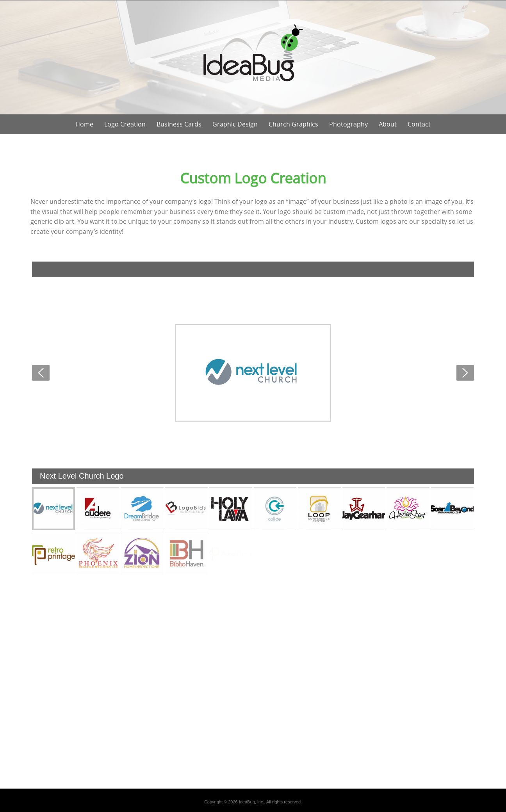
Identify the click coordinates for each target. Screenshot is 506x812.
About (388, 124)
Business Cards (179, 124)
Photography (348, 124)
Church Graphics (293, 124)
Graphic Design (235, 124)
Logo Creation (125, 124)
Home (84, 124)
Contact (419, 124)
